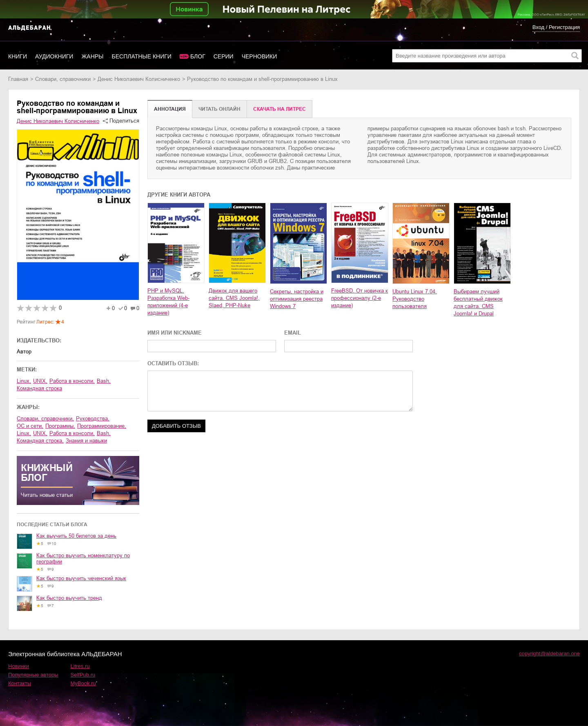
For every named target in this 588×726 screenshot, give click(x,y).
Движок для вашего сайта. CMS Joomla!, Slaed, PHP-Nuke (234, 298)
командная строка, (40, 441)
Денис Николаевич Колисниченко (139, 79)
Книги (18, 56)
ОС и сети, (30, 426)
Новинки (19, 666)
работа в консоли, (72, 381)
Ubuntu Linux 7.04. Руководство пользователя (415, 299)
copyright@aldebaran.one (549, 653)
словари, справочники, (45, 419)
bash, (104, 381)
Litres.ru (80, 666)
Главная (18, 79)
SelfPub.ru (83, 675)
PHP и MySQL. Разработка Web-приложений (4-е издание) (168, 302)
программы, (60, 426)
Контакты (20, 683)
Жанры (92, 56)
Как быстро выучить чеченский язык (81, 578)
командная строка (39, 388)
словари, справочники (63, 79)
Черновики (259, 56)
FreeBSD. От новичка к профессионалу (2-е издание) (360, 298)
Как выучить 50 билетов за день (76, 536)
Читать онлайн (219, 109)
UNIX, (40, 381)
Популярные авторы (33, 675)
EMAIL (293, 333)
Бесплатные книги (142, 56)
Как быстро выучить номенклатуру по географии (83, 558)
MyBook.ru (83, 683)
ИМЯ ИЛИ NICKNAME (175, 333)
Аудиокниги (54, 56)
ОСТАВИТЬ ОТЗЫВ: (173, 363)
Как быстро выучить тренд (69, 598)
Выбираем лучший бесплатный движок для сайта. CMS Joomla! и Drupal (478, 303)
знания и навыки (86, 441)
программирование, (102, 426)
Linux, (24, 381)
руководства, (93, 419)
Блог (198, 56)
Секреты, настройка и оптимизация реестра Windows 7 (297, 299)
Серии (224, 56)
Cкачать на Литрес (280, 109)
